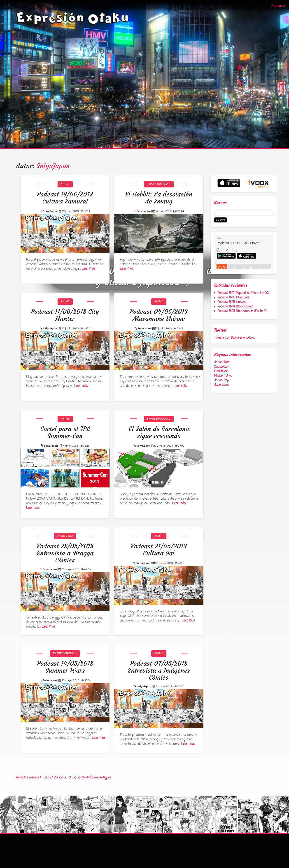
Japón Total (222, 362)
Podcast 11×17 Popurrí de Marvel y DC (243, 293)
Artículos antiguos (99, 778)
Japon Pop (221, 380)
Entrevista (65, 536)
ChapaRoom (222, 367)
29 (61, 778)
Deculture (221, 371)
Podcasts (280, 5)
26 (46, 778)
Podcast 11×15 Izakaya (232, 302)
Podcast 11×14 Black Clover (235, 307)
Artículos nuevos (27, 778)
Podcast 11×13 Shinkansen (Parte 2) (242, 311)
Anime (65, 184)
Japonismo (222, 385)
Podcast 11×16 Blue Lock (234, 298)
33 (79, 778)
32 (74, 778)
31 (70, 778)
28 (56, 778)
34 (83, 778)
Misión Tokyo (223, 376)
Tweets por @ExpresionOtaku (235, 338)
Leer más (89, 269)
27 (51, 778)
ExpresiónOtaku (159, 184)
